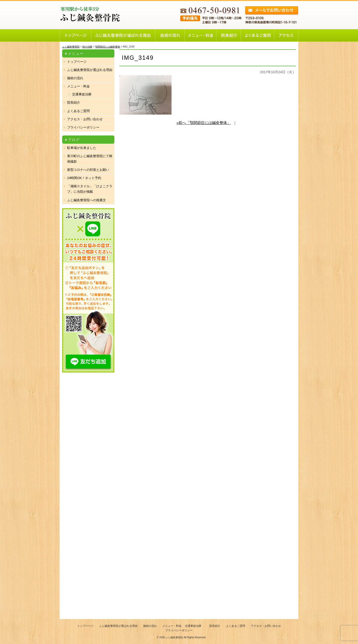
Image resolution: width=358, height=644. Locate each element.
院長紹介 (74, 102)
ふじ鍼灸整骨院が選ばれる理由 (90, 70)
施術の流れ (75, 78)
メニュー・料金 (78, 86)
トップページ (77, 62)
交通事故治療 (82, 94)
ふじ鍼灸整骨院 (174, 637)
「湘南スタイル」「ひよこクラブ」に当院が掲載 (90, 189)
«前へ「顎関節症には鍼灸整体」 (204, 123)
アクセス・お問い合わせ (85, 119)
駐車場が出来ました (82, 148)
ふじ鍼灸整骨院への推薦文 (87, 200)
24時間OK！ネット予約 (84, 178)
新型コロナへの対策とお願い (88, 170)
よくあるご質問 (78, 111)
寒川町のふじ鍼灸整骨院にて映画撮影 (90, 159)
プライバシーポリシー (83, 127)
